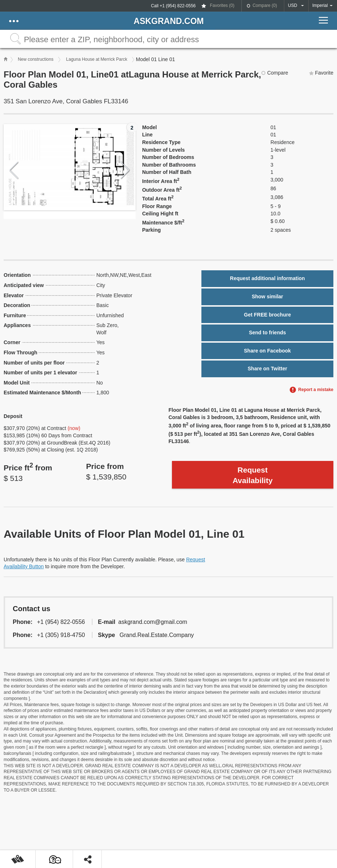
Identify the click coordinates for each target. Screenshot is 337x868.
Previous (14, 170)
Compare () (265, 5)
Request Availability (253, 475)
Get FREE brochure (267, 315)
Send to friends (268, 333)
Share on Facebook (267, 351)
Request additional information (268, 278)
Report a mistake (316, 390)
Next (125, 170)
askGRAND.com (169, 21)
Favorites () (222, 5)
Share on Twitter (267, 369)
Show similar (267, 296)
